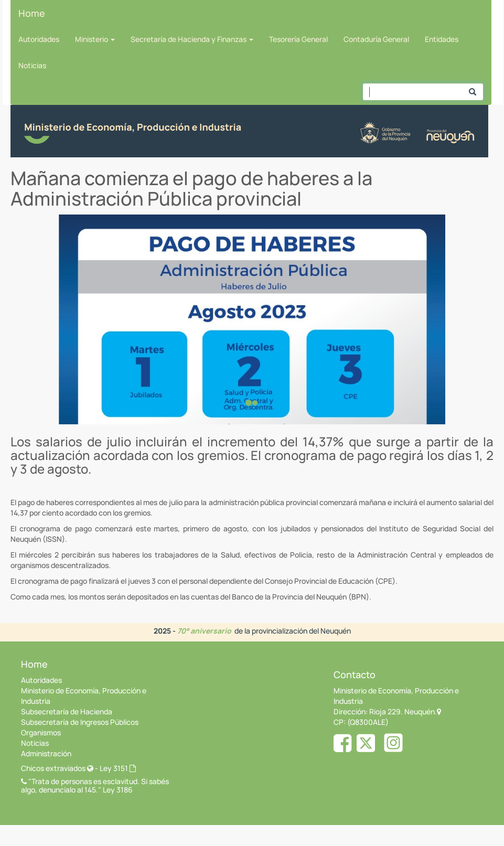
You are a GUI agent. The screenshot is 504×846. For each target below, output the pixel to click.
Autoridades (39, 39)
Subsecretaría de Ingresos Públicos (80, 722)
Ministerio (95, 39)
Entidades (442, 39)
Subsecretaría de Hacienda (67, 711)
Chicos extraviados (57, 768)
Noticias (32, 65)
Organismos (41, 732)
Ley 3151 (118, 768)
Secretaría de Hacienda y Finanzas (192, 39)
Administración (46, 753)
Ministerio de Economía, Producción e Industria (84, 696)
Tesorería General (298, 39)
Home (32, 13)
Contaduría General (376, 39)
